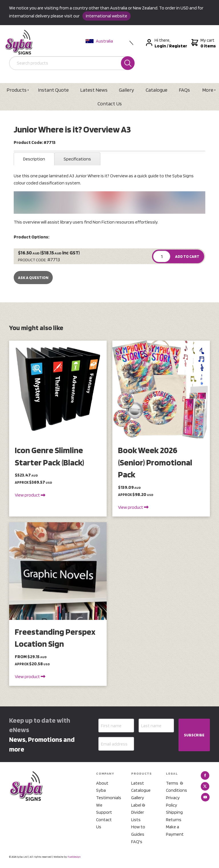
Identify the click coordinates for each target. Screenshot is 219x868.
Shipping (174, 812)
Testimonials (107, 798)
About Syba (102, 787)
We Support (104, 809)
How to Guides (138, 830)
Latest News (94, 90)
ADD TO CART (187, 256)
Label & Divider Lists (138, 812)
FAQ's (137, 842)
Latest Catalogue (141, 787)
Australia (99, 41)
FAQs (184, 90)
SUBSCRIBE (194, 735)
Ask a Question (33, 278)
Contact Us (110, 104)
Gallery (126, 90)
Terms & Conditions (177, 787)
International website (107, 16)
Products (17, 90)
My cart (203, 43)
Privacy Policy (173, 801)
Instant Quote (53, 90)
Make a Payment (175, 830)
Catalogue (157, 90)
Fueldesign (74, 857)
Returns (174, 820)
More (208, 90)
